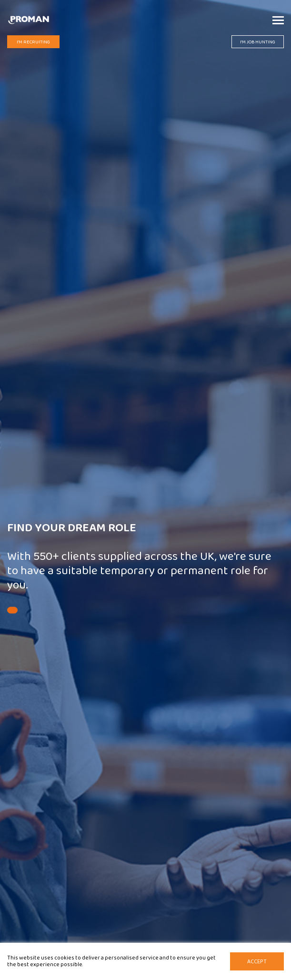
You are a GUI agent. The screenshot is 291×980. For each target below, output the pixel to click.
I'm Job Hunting (258, 42)
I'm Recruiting (33, 42)
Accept (257, 962)
